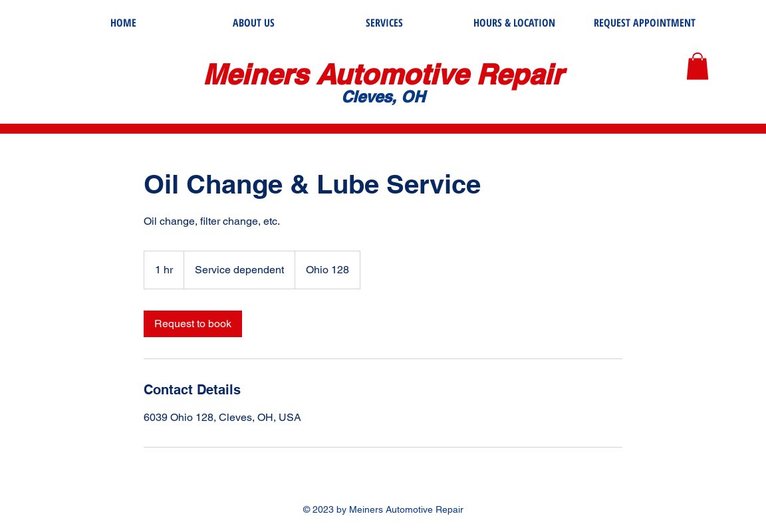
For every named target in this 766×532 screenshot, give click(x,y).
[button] (698, 66)
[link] (193, 324)
